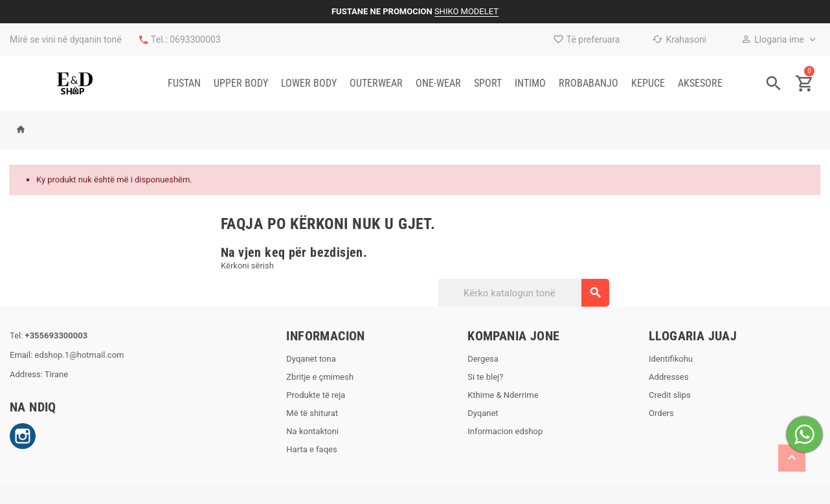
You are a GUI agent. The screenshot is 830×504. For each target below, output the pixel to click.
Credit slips (670, 395)
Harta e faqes (311, 449)
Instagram (23, 436)
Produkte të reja (316, 395)
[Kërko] (523, 293)
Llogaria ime (772, 39)
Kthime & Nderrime (503, 395)
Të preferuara (587, 39)
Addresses (668, 377)
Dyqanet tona (311, 359)
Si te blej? (485, 377)
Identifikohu (671, 359)
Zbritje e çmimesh (320, 377)
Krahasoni (679, 39)
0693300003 (195, 39)
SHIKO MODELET (466, 11)
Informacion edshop (505, 431)
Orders (661, 413)
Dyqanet (483, 413)
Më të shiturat (312, 413)
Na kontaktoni (312, 431)
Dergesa (483, 359)
